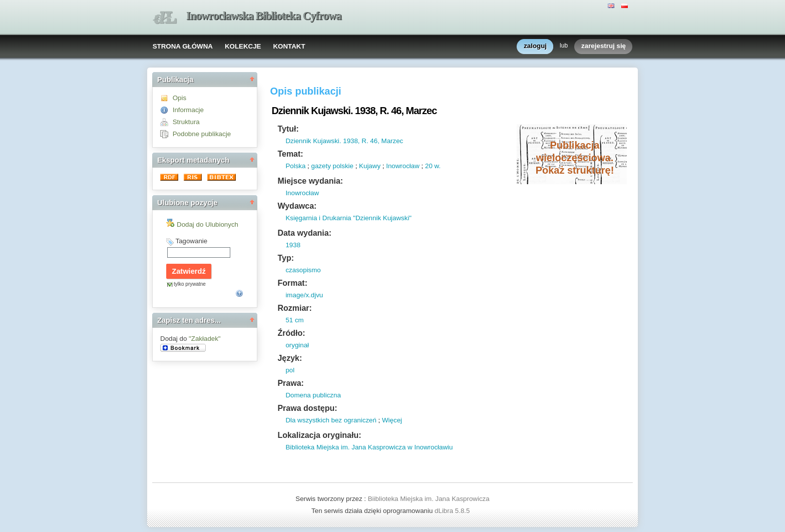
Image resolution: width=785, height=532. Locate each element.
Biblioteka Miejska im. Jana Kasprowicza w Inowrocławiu (369, 447)
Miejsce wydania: (310, 181)
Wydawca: (297, 206)
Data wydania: (304, 233)
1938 (293, 245)
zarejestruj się (604, 46)
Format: (292, 283)
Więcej (392, 420)
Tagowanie (191, 241)
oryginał (297, 345)
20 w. (433, 166)
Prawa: (290, 383)
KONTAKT (289, 46)
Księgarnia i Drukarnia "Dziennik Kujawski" (348, 218)
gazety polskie (332, 166)
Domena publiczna (313, 395)
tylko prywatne (190, 284)
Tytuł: (288, 129)
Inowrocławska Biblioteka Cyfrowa (264, 16)
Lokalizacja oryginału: (319, 435)
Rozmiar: (294, 308)
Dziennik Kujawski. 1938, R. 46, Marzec (344, 141)
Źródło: (291, 333)
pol (290, 370)
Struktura (186, 122)
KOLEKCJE (243, 46)
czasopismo (303, 270)
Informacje (188, 110)
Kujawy (370, 166)
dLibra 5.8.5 (453, 511)
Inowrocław (403, 166)
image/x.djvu (304, 295)
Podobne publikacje (202, 134)
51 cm (294, 320)
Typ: (286, 258)
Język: (290, 358)
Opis (179, 98)
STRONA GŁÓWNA (183, 46)
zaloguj (535, 46)
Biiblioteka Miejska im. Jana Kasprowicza (429, 499)
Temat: (290, 154)
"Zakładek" (205, 339)
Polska (295, 166)
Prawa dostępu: (307, 408)
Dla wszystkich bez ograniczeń (331, 420)
